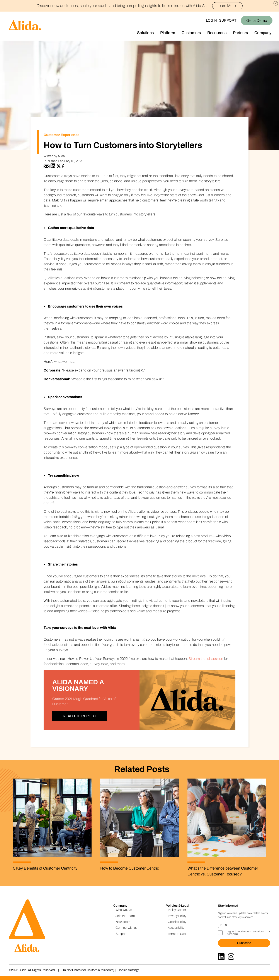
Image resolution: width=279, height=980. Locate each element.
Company (263, 33)
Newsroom (123, 922)
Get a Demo (257, 21)
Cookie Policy (177, 922)
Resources (217, 33)
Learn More (228, 6)
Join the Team (125, 916)
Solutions (145, 33)
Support (228, 20)
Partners (240, 33)
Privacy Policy (177, 916)
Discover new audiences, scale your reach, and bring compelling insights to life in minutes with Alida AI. (140, 6)
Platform (168, 33)
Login (211, 20)
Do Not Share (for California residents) (88, 970)
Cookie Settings (128, 970)
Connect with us (126, 928)
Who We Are (124, 910)
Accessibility (176, 928)
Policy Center (177, 910)
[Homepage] (21, 26)
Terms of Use (177, 934)
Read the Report (80, 716)
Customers (191, 33)
